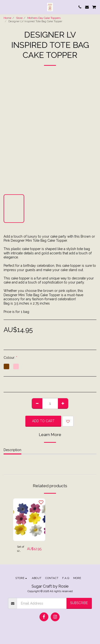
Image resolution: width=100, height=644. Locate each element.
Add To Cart (43, 421)
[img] (29, 520)
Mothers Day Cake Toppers (44, 18)
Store (19, 18)
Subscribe (79, 603)
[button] (5, 7)
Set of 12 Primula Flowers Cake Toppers (22, 549)
